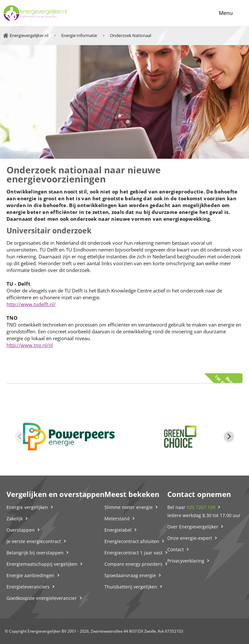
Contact (176, 549)
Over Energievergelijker (193, 527)
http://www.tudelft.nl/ (31, 304)
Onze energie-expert (190, 538)
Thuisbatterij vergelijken (131, 587)
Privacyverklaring (186, 561)
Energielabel (118, 530)
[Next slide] (229, 437)
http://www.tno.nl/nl (30, 345)
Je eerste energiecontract (34, 541)
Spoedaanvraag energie (130, 575)
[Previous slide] (20, 437)
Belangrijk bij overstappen (35, 553)
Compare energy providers (133, 564)
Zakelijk (15, 519)
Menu (226, 13)
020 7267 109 (201, 507)
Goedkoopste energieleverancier (42, 598)
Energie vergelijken (27, 507)
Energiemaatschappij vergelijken (42, 564)
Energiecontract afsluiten (132, 541)
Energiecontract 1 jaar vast (133, 553)
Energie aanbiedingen (30, 575)
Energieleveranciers (28, 587)
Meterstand (117, 519)
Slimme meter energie (129, 507)
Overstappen (21, 530)
